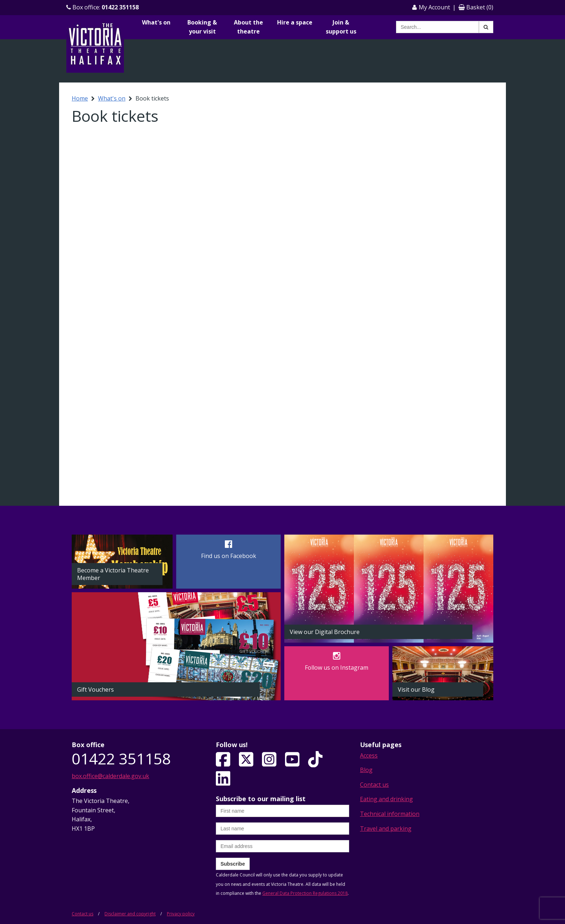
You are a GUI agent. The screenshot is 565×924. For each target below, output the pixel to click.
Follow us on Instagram (337, 668)
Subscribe (233, 864)
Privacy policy (181, 914)
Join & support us (341, 27)
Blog (366, 770)
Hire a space (295, 22)
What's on (156, 22)
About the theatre (248, 27)
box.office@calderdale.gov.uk (110, 776)
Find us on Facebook (229, 556)
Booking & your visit (202, 27)
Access (369, 755)
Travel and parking (386, 829)
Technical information (390, 814)
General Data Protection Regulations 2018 (305, 893)
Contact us (374, 785)
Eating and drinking (386, 799)
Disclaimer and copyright (130, 914)
